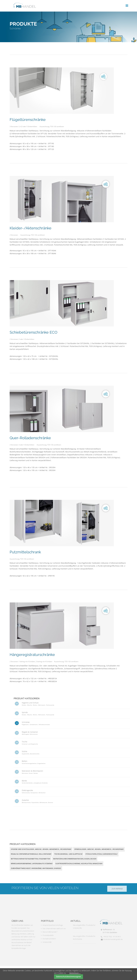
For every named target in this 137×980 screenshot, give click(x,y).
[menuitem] (72, 705)
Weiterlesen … (75, 973)
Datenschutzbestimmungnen (69, 977)
